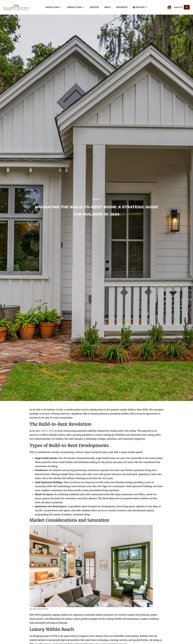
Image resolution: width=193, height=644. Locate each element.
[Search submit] (187, 7)
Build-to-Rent (47, 431)
